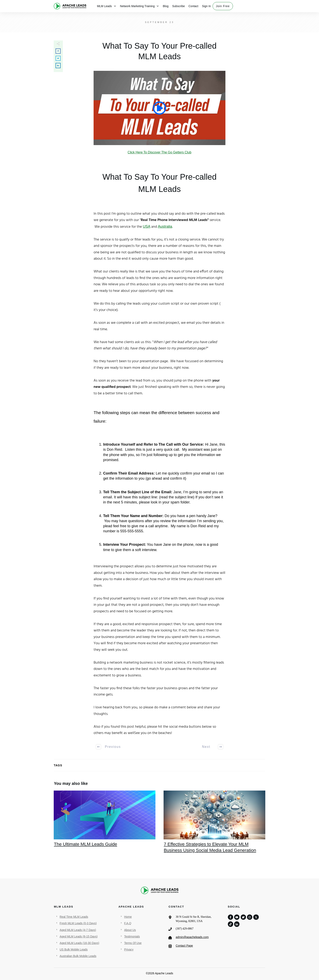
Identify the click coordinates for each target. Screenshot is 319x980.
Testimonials (132, 936)
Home (128, 917)
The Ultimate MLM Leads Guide (105, 824)
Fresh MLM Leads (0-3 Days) (78, 923)
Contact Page (184, 946)
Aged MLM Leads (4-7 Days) (78, 930)
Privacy (129, 949)
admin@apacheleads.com (192, 937)
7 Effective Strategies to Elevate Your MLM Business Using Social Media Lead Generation (214, 824)
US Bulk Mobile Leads (74, 949)
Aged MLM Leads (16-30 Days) (79, 943)
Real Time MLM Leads (74, 917)
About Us (130, 930)
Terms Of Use (133, 943)
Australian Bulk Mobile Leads (78, 956)
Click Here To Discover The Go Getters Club (159, 152)
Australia (165, 226)
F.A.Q (128, 923)
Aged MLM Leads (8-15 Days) (79, 936)
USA (147, 226)
